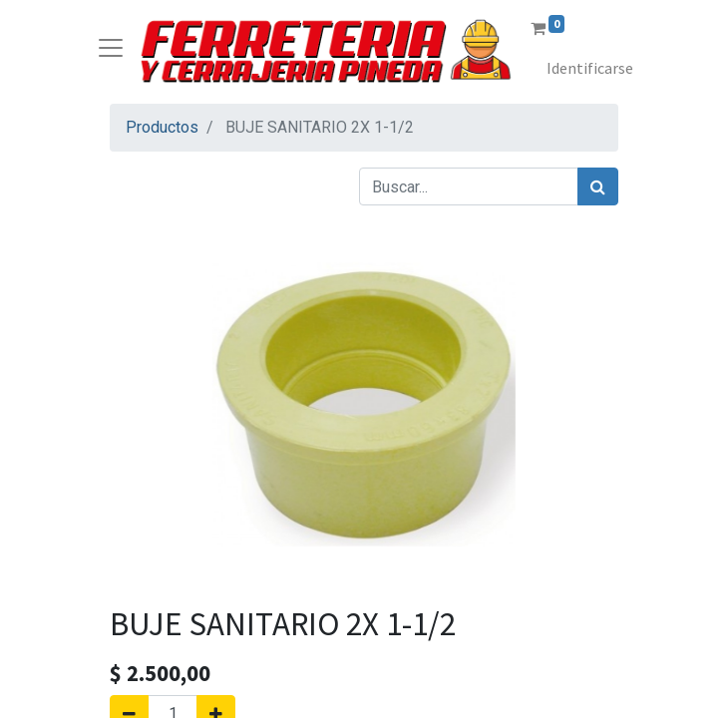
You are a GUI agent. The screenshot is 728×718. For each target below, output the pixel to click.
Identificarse (590, 68)
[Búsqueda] (598, 186)
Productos (162, 127)
